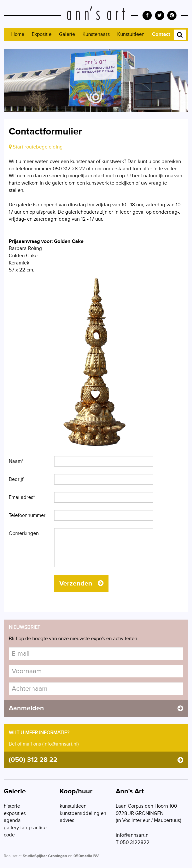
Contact (161, 34)
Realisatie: (13, 856)
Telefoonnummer (27, 515)
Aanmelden (96, 708)
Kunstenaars (96, 34)
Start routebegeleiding (36, 147)
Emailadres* (22, 497)
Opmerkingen (24, 533)
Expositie (42, 34)
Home (18, 34)
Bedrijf (16, 479)
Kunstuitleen (131, 34)
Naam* (16, 461)
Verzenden (81, 584)
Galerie (67, 34)
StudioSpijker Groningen (45, 856)
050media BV (86, 856)
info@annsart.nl (133, 835)
